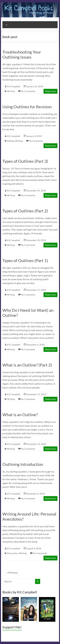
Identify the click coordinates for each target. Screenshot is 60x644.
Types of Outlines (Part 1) (25, 260)
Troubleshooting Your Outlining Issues (22, 54)
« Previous (12, 572)
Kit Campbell (14, 86)
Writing (11, 91)
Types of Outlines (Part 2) (25, 211)
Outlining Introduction (23, 464)
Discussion (12, 553)
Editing (11, 141)
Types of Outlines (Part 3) (25, 161)
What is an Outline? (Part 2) (27, 365)
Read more (50, 91)
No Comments (28, 91)
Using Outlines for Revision (27, 107)
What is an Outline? (20, 415)
